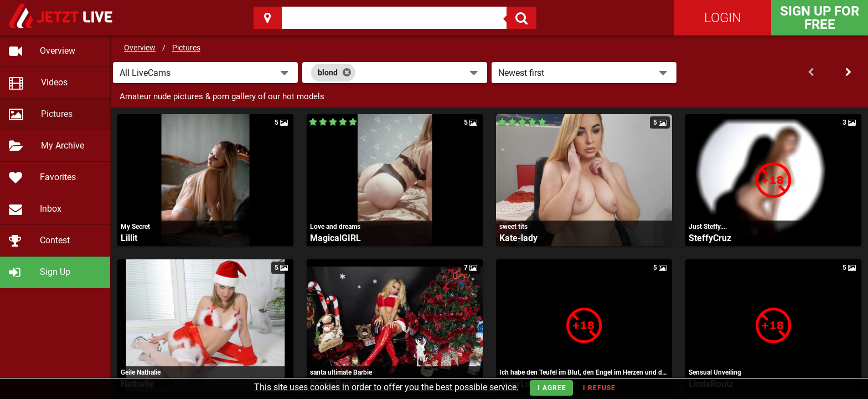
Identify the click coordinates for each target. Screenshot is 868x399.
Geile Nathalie (141, 372)
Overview (140, 48)
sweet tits (513, 227)
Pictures (186, 48)
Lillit (129, 238)
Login (723, 18)
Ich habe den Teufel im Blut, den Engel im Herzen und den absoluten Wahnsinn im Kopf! (584, 372)
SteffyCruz (710, 238)
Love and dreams (335, 227)
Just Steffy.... (708, 227)
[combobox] (395, 73)
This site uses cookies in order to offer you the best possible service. (386, 387)
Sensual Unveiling (715, 372)
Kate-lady (518, 238)
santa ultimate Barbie (341, 372)
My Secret (135, 227)
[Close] (347, 73)
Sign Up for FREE (820, 18)
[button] (205, 73)
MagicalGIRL (335, 238)
